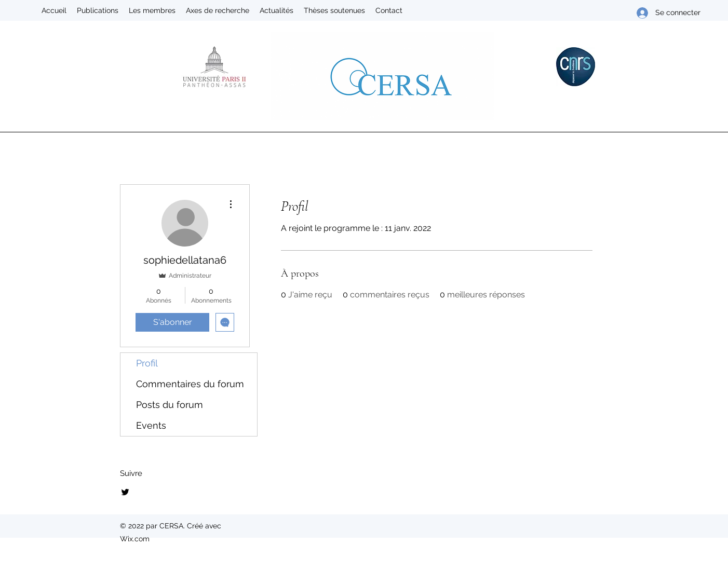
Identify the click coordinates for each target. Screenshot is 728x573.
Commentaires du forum (190, 384)
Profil (147, 363)
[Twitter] (125, 492)
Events (151, 425)
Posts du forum (170, 405)
